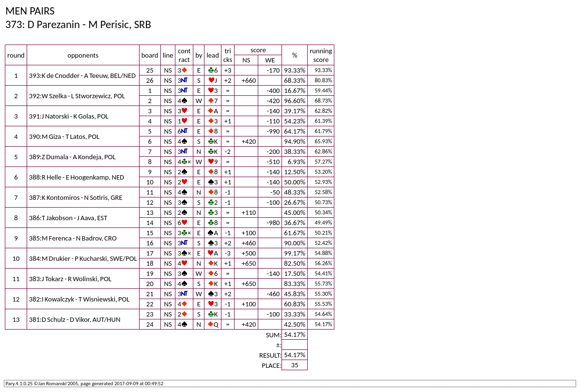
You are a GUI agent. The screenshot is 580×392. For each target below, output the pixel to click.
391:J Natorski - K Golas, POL (69, 116)
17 (150, 253)
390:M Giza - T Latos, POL (64, 136)
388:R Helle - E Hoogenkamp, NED (77, 177)
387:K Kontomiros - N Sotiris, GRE (76, 197)
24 (150, 324)
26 (150, 80)
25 (150, 70)
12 (150, 202)
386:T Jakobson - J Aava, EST (68, 218)
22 (150, 304)
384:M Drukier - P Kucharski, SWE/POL (83, 258)
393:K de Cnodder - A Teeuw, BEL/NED (82, 75)
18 (150, 263)
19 (150, 273)
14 (150, 223)
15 (150, 233)
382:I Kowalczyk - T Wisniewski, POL (79, 299)
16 (150, 243)
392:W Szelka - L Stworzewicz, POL (77, 96)
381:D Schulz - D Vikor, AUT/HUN (75, 319)
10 (150, 182)
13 (150, 212)
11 (150, 192)
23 (150, 314)
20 (150, 284)
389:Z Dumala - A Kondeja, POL (72, 157)
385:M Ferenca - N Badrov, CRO (73, 238)
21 (150, 294)
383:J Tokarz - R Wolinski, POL (70, 279)
